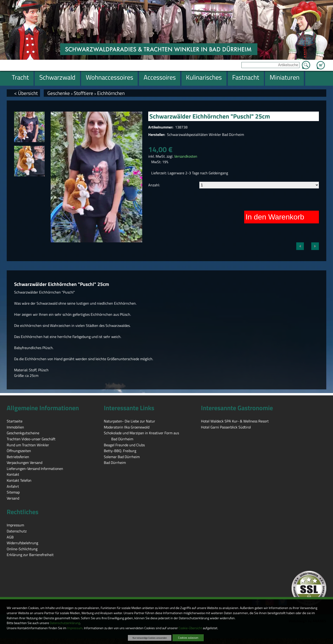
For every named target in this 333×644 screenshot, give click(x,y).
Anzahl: (154, 185)
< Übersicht (26, 93)
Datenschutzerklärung (65, 623)
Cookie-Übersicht (190, 628)
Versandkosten (186, 156)
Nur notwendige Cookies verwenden (150, 638)
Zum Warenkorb (321, 63)
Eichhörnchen (111, 93)
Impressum (75, 628)
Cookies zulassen (188, 638)
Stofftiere (83, 93)
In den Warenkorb (275, 217)
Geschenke (59, 93)
